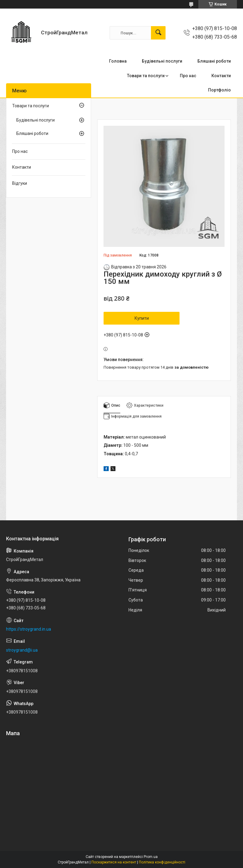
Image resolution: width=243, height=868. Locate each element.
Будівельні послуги (162, 61)
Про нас (188, 76)
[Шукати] (158, 33)
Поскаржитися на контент (114, 862)
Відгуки (20, 183)
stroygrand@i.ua (22, 650)
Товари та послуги (146, 76)
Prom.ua (151, 857)
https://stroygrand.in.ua (29, 629)
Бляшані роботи (214, 61)
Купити (142, 318)
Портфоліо (219, 90)
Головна (118, 61)
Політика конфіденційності (162, 862)
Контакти (221, 76)
